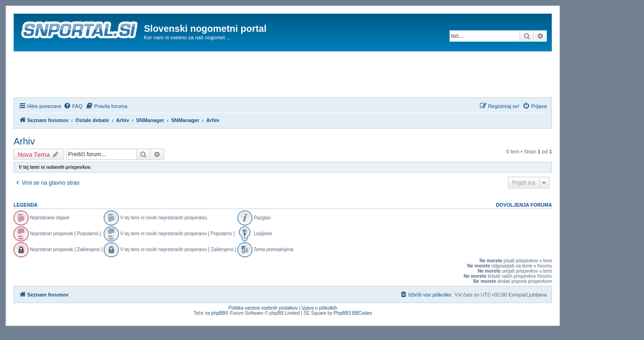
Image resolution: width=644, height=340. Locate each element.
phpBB (218, 313)
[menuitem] (73, 106)
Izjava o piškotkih (319, 308)
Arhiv (24, 141)
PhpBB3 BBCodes (353, 313)
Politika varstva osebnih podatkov (263, 308)
